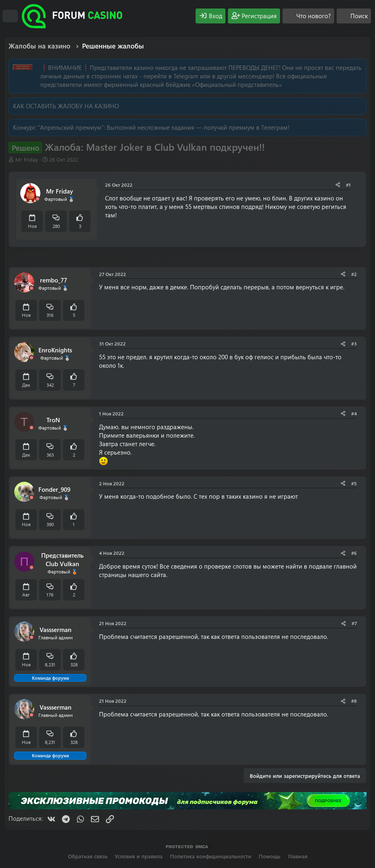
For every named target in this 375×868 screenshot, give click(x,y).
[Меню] (10, 16)
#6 (354, 553)
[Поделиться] (338, 185)
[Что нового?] (308, 16)
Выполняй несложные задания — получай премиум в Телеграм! (198, 127)
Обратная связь (88, 856)
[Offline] (38, 199)
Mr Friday (27, 159)
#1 (348, 185)
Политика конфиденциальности (211, 856)
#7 (354, 623)
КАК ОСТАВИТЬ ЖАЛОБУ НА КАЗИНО (66, 106)
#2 (354, 274)
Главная (298, 856)
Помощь (270, 856)
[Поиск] (354, 16)
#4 (354, 413)
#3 (354, 343)
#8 (354, 701)
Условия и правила (139, 856)
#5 (354, 483)
